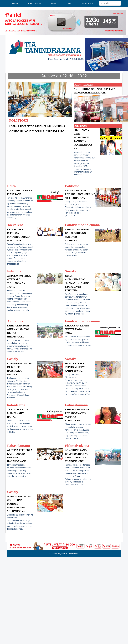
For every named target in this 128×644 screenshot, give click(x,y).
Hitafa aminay (88, 3)
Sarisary (54, 3)
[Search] (110, 3)
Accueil (15, 3)
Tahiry (70, 3)
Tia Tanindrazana (73, 554)
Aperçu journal (34, 3)
